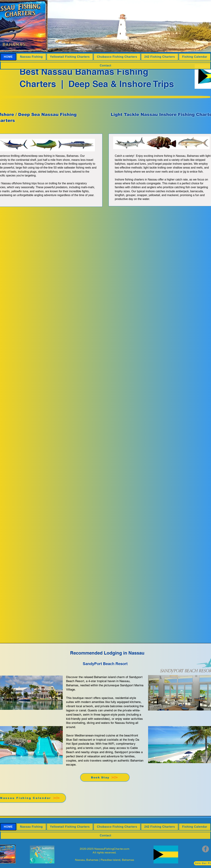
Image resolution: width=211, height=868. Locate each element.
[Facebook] (205, 849)
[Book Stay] (105, 777)
